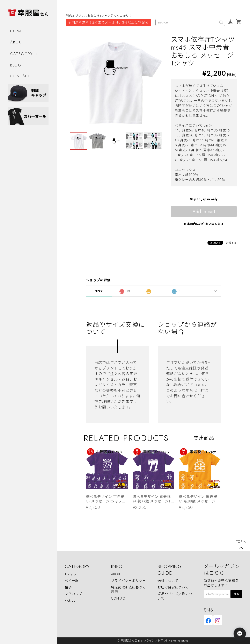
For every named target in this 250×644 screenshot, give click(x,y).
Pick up (70, 600)
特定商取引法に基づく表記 (128, 590)
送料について (168, 581)
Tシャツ (71, 574)
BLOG (16, 65)
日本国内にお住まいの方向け (204, 224)
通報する (231, 243)
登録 (237, 594)
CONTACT (20, 76)
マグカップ (73, 594)
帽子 (68, 587)
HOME (17, 31)
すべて (99, 291)
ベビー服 (72, 581)
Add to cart (204, 212)
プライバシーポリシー (128, 581)
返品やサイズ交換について (175, 596)
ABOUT (17, 42)
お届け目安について (173, 587)
